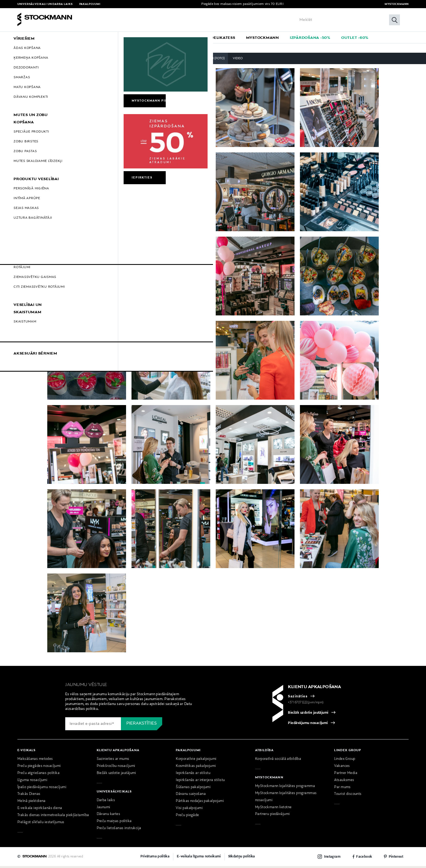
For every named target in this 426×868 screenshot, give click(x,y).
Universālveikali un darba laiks (45, 4)
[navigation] (213, 37)
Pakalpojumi (90, 4)
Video (238, 60)
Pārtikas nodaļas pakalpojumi (200, 803)
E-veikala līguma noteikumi (199, 858)
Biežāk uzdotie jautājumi (308, 715)
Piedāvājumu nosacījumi (308, 725)
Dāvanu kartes (109, 816)
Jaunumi (104, 809)
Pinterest (396, 858)
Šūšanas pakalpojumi (193, 789)
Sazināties (298, 698)
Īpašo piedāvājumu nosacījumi (42, 789)
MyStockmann (397, 4)
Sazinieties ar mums (113, 761)
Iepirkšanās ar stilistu (193, 775)
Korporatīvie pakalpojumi (196, 761)
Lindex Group (345, 761)
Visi (187, 60)
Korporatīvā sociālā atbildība (278, 761)
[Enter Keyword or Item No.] (348, 20)
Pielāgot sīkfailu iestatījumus (41, 824)
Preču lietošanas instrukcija (119, 830)
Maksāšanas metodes (35, 761)
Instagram (332, 858)
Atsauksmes (344, 782)
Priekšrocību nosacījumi (116, 768)
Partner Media (346, 775)
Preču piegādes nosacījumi (39, 768)
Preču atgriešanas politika (38, 775)
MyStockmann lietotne (273, 809)
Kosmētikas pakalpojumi (196, 768)
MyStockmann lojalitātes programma (285, 788)
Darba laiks (106, 802)
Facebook (364, 858)
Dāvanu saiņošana (191, 796)
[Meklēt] (394, 20)
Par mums (342, 789)
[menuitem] (69, 37)
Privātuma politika (155, 858)
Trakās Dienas (29, 796)
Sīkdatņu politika (242, 858)
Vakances (342, 768)
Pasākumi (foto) (211, 60)
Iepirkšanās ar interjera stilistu (200, 782)
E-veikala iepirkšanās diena (40, 810)
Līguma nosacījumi (32, 782)
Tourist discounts (348, 796)
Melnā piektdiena (32, 803)
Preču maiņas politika (114, 823)
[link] (223, 37)
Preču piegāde (187, 817)
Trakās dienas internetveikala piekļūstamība (53, 817)
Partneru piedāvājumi (272, 816)
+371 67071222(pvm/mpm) (306, 704)
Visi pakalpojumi (189, 810)
